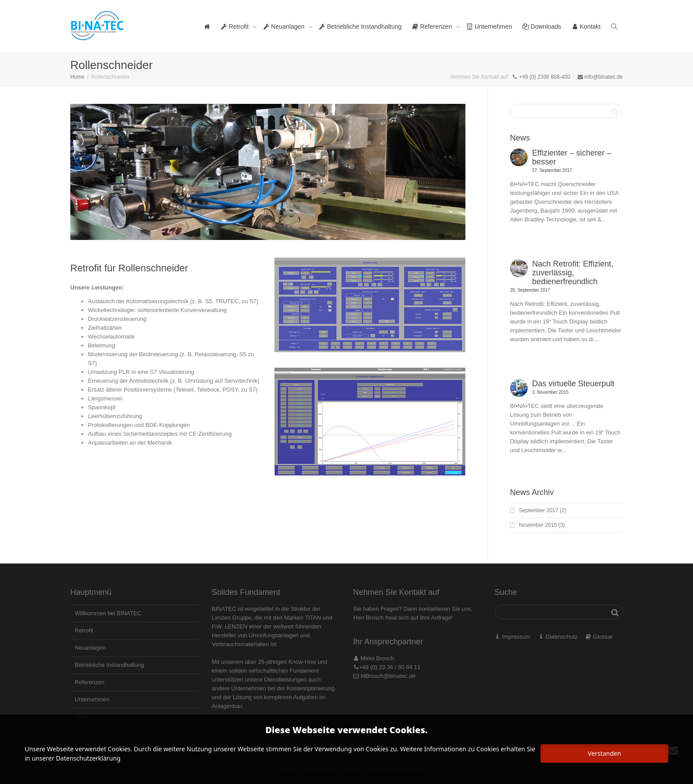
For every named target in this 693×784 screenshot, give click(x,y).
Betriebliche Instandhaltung (360, 27)
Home (77, 77)
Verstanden (604, 753)
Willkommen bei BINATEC (108, 613)
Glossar (603, 637)
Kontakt (586, 27)
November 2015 (538, 525)
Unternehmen (489, 27)
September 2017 (539, 510)
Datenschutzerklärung (88, 758)
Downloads (542, 27)
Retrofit (236, 27)
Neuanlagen (284, 27)
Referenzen (433, 27)
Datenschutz (562, 637)
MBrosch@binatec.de (388, 676)
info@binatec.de (604, 77)
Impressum (516, 637)
